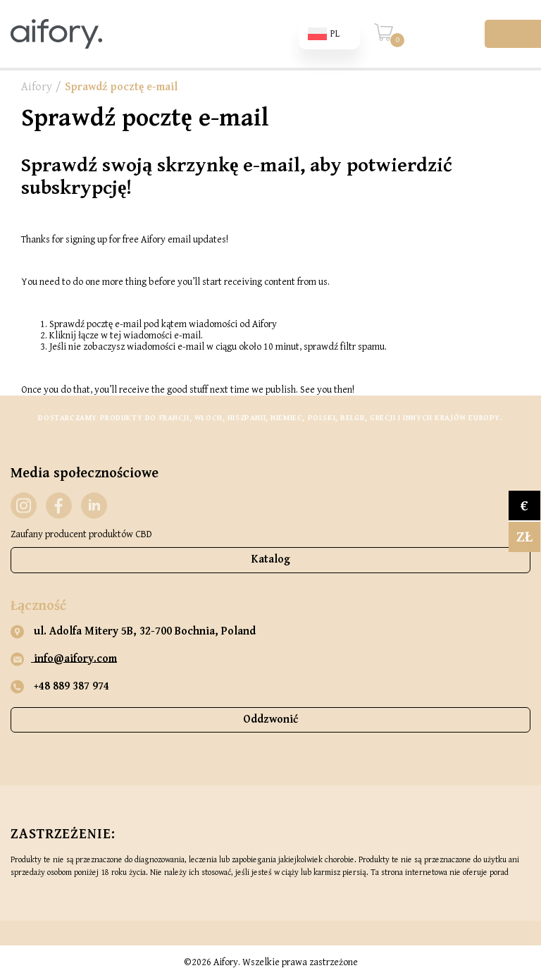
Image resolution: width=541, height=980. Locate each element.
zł (524, 537)
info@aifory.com (64, 659)
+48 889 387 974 (60, 687)
